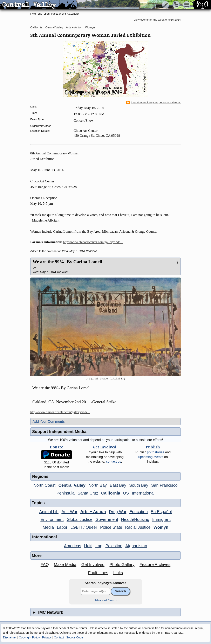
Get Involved (93, 565)
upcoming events (151, 457)
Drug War (118, 512)
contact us (114, 461)
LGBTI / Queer (84, 527)
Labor (62, 527)
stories (156, 452)
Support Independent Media (59, 432)
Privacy (47, 637)
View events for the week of (157, 20)
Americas (72, 546)
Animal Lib (49, 512)
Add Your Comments (49, 422)
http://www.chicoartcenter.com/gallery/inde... (93, 242)
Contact (59, 637)
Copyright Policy (29, 637)
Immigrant (161, 519)
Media (48, 527)
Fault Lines (98, 573)
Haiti (88, 546)
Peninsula (66, 493)
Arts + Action (74, 27)
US (126, 493)
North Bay (98, 485)
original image (97, 379)
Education (139, 512)
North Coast (44, 485)
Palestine (114, 546)
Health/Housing (135, 519)
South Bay (139, 485)
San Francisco (164, 485)
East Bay (118, 485)
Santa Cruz (88, 493)
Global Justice (80, 519)
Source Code (75, 637)
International (143, 493)
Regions (40, 476)
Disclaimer (10, 637)
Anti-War (69, 512)
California (36, 27)
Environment (52, 519)
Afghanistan (136, 546)
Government (107, 519)
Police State (111, 527)
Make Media (65, 565)
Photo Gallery (122, 565)
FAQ (45, 565)
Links (118, 573)
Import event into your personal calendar (154, 103)
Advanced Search (106, 600)
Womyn (90, 27)
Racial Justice (138, 527)
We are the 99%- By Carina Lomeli (67, 262)
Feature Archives (155, 565)
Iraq (99, 546)
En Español (161, 512)
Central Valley (54, 27)
